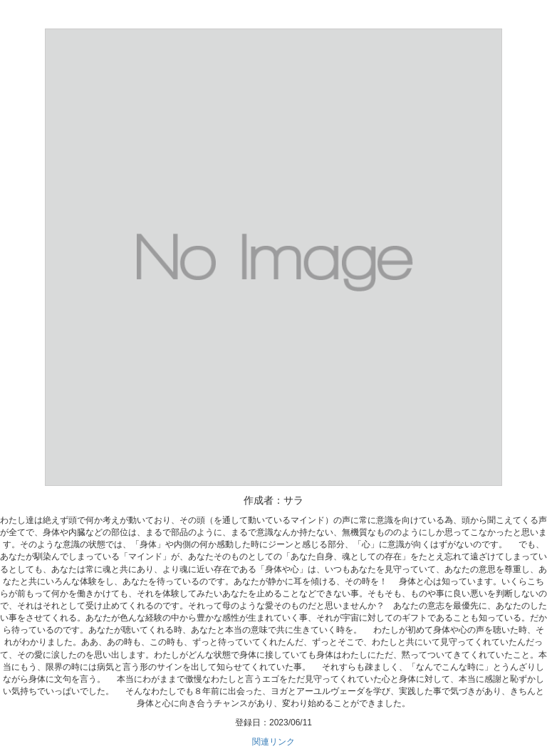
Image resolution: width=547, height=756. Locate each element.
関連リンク (273, 742)
